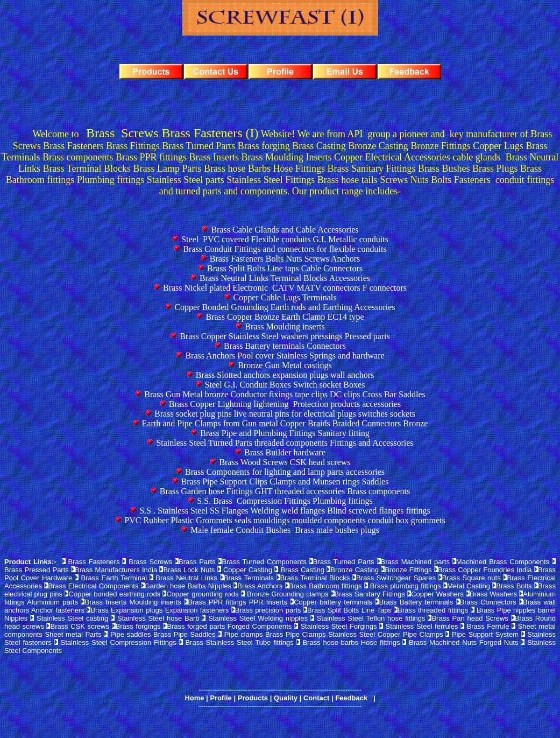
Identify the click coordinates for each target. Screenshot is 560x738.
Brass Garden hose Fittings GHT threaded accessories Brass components (285, 491)
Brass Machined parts (415, 562)
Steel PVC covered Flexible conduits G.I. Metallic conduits (285, 239)
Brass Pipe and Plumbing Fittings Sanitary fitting (285, 433)
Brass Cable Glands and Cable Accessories (285, 230)
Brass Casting (302, 570)
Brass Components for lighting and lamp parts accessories (285, 472)
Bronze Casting (355, 570)
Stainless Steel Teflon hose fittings (371, 618)
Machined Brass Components (503, 562)
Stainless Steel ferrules (423, 626)
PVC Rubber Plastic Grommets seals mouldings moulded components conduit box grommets (285, 520)
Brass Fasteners (94, 562)
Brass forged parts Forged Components (229, 626)
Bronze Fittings (408, 570)
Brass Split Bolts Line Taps (349, 610)
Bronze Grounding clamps (288, 594)
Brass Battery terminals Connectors (285, 346)
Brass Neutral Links (186, 578)
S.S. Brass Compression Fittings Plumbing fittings (285, 501)
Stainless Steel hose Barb (158, 618)
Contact (316, 698)
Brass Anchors (260, 586)
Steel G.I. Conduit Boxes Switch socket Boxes (285, 385)
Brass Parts (198, 562)
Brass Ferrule (490, 626)
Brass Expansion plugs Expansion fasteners (160, 610)
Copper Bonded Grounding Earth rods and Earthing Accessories (285, 307)
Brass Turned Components (264, 562)
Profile (221, 698)
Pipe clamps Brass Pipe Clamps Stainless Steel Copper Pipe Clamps (334, 634)
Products (253, 698)
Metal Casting (469, 586)
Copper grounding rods (202, 594)
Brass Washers (493, 594)
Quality (286, 698)
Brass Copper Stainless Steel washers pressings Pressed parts (285, 336)
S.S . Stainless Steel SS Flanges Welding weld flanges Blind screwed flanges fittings (285, 511)
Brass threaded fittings (433, 610)
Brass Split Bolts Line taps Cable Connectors (285, 268)
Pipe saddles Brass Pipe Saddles (163, 634)
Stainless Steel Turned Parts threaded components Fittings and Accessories (285, 443)
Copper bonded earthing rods (114, 594)
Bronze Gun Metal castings (285, 365)
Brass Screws (150, 562)
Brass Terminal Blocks (315, 578)
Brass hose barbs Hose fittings (352, 642)
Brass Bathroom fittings (325, 586)
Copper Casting (248, 570)
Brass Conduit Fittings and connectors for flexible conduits (285, 249)
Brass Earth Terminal (114, 578)
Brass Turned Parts (344, 562)
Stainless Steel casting (72, 618)
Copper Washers (437, 594)
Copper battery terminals (333, 602)
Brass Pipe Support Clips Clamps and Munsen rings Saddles (285, 482)
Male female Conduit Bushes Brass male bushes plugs (285, 530)
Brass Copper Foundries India (485, 570)
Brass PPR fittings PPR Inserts (238, 602)
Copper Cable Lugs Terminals (285, 297)
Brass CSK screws (80, 626)
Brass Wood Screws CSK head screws (285, 462)
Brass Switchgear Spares (396, 578)
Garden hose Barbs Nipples (188, 586)
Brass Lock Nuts (189, 570)
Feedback (351, 698)
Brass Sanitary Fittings (370, 594)
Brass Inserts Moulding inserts (133, 602)
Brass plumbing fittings (406, 586)
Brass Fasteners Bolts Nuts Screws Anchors (285, 259)
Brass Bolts (514, 586)
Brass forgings (138, 626)
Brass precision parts (268, 610)
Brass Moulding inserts (285, 326)
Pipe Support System (485, 634)
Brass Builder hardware (285, 452)
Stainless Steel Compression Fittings (119, 642)
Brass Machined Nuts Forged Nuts (463, 642)
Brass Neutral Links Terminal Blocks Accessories (285, 278)
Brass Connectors (488, 602)
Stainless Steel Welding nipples (259, 618)
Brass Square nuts (472, 578)
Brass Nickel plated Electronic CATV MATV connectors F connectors (285, 288)
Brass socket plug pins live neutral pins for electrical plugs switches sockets (285, 414)
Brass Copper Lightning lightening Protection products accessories (285, 404)
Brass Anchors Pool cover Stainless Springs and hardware (285, 356)
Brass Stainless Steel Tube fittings (239, 642)
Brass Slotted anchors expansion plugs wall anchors (285, 375)
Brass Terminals (249, 578)
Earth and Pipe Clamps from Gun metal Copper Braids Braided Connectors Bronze (285, 423)
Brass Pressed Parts (37, 570)
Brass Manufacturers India (116, 570)
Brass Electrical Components (93, 586)
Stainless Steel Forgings (340, 626)
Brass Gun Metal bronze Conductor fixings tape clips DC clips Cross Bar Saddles (285, 394)
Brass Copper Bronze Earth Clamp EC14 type (285, 317)
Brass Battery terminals (416, 602)
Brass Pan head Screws (470, 618)
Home (194, 698)
